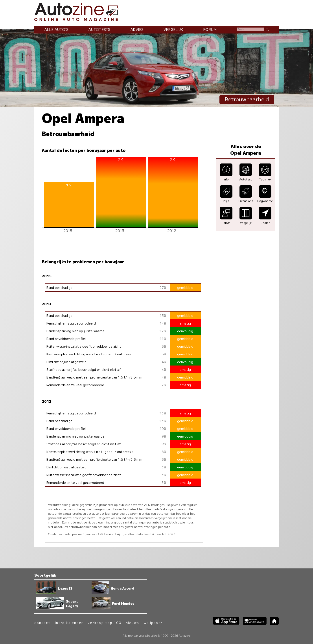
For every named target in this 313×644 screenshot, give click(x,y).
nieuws (133, 623)
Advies (137, 29)
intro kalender (69, 623)
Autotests (99, 29)
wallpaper (153, 623)
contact (42, 623)
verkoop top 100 (105, 623)
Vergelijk (173, 29)
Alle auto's (56, 29)
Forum (210, 29)
